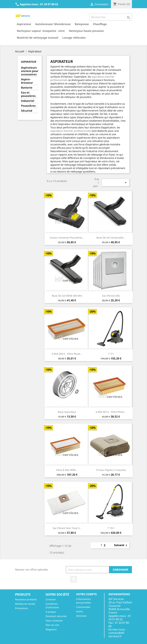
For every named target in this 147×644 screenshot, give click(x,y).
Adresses (81, 616)
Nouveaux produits (26, 599)
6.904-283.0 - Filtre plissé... (67, 354)
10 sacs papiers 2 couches (111, 470)
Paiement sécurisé (56, 616)
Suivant (121, 545)
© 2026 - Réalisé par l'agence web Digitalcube (74, 640)
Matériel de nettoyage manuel (38, 38)
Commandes (83, 607)
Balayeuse (82, 24)
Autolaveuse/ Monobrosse (53, 24)
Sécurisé (27, 111)
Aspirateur (24, 24)
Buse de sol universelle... (111, 238)
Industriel (28, 101)
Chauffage (100, 24)
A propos (51, 612)
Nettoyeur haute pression (86, 31)
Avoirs (80, 611)
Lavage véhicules (74, 38)
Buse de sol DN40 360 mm (67, 296)
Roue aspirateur (67, 412)
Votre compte (86, 594)
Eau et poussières (28, 94)
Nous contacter (54, 621)
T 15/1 (111, 528)
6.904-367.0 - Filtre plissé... (111, 412)
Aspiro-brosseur (27, 81)
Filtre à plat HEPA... (67, 470)
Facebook (74, 579)
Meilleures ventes (25, 604)
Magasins (51, 629)
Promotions (22, 608)
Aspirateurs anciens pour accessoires (30, 71)
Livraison (51, 599)
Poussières (28, 106)
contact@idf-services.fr (117, 635)
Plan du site (52, 625)
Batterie (27, 88)
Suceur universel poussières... (67, 238)
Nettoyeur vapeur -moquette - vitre (41, 31)
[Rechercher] (111, 17)
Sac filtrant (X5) (111, 296)
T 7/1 (111, 354)
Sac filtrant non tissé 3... (67, 528)
